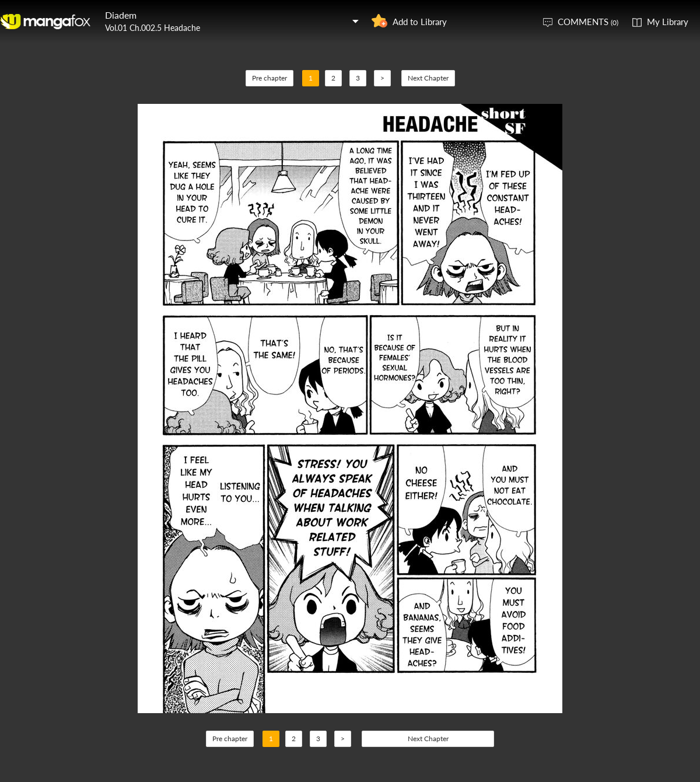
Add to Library (420, 22)
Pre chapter (269, 78)
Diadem (121, 15)
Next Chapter (428, 78)
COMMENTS (588, 22)
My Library (668, 22)
